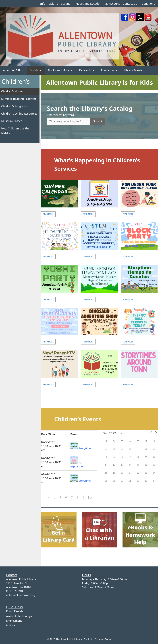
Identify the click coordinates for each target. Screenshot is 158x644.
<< (48, 498)
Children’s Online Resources (19, 114)
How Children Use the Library (15, 130)
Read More (48, 214)
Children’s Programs (14, 106)
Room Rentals (15, 611)
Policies (11, 625)
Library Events (133, 70)
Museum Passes (12, 121)
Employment (14, 621)
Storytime (85, 448)
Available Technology (19, 616)
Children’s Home (12, 91)
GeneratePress (103, 639)
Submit (98, 121)
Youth (38, 70)
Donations (148, 4)
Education (111, 70)
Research (88, 70)
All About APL (15, 70)
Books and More (62, 70)
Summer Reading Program (19, 99)
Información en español (56, 4)
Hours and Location (88, 4)
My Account (112, 4)
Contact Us (130, 4)
